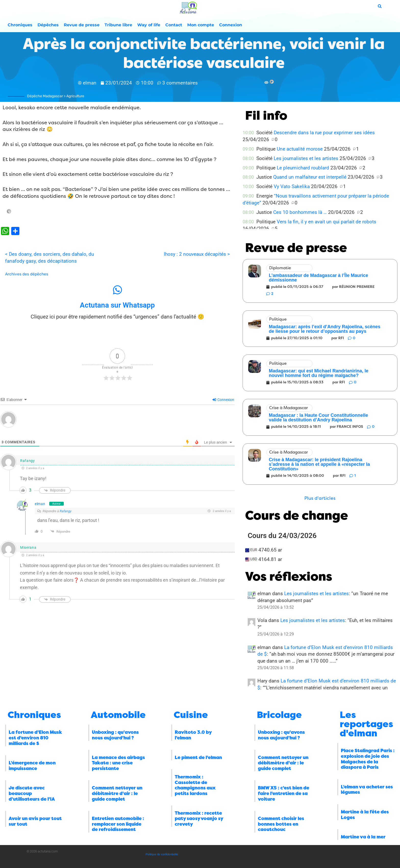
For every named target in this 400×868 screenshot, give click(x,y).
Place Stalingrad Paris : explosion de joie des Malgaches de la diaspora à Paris (368, 759)
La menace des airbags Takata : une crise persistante (118, 763)
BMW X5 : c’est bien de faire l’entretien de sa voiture (284, 793)
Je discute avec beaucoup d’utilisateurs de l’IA (32, 793)
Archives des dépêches (27, 274)
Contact (174, 25)
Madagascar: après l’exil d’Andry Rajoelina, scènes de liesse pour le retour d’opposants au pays (325, 329)
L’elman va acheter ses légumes (367, 790)
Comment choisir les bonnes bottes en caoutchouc (281, 824)
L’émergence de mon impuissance (32, 766)
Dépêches (48, 25)
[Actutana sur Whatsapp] (117, 290)
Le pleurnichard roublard (303, 168)
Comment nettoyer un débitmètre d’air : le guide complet (117, 793)
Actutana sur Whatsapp (117, 305)
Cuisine (191, 715)
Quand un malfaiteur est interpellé (310, 177)
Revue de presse (82, 25)
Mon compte (201, 25)
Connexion (231, 25)
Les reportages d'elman (366, 724)
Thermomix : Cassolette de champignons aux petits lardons (195, 785)
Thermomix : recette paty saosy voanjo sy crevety (199, 819)
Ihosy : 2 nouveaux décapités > (197, 254)
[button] (320, 498)
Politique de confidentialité (162, 854)
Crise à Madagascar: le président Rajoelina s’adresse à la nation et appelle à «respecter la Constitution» (319, 464)
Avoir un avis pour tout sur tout (35, 821)
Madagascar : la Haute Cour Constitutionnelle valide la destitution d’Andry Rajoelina (318, 418)
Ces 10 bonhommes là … (300, 212)
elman (40, 504)
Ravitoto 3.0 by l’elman (193, 735)
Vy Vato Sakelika (292, 186)
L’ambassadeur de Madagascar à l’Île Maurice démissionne (318, 278)
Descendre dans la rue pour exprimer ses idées (324, 133)
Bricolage (279, 715)
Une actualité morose (300, 149)
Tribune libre (118, 25)
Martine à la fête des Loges (365, 815)
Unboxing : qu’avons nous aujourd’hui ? (115, 735)
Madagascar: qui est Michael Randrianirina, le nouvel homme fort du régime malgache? (319, 373)
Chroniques (20, 25)
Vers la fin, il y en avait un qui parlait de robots (327, 222)
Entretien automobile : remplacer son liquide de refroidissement (118, 824)
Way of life (149, 25)
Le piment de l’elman (198, 757)
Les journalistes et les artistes (306, 158)
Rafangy (66, 511)
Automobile (118, 715)
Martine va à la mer (363, 837)
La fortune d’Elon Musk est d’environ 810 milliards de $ (35, 738)
